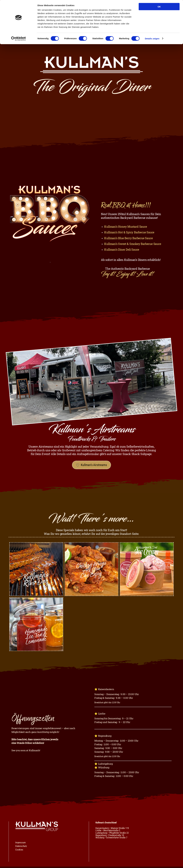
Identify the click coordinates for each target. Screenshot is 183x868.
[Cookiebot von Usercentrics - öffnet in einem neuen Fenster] (19, 39)
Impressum (21, 844)
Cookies (19, 851)
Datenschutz (21, 847)
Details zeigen (152, 39)
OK (159, 7)
